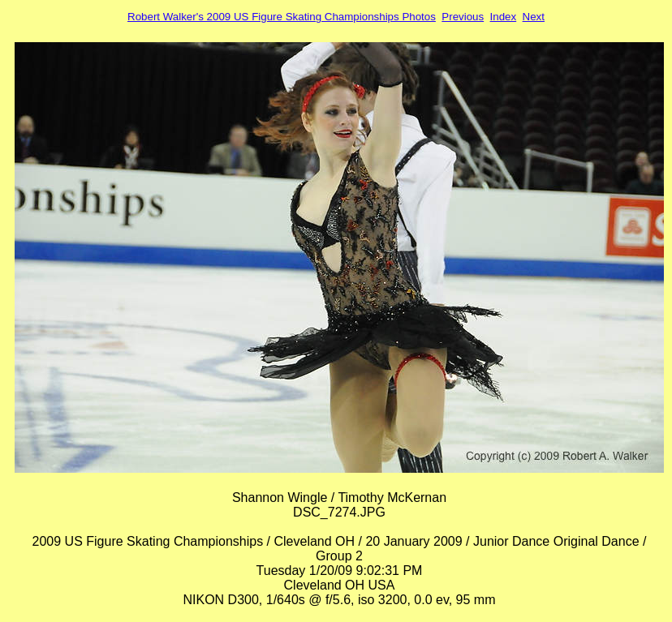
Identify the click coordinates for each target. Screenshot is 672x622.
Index (504, 17)
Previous (463, 17)
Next (534, 17)
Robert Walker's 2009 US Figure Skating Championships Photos (282, 17)
